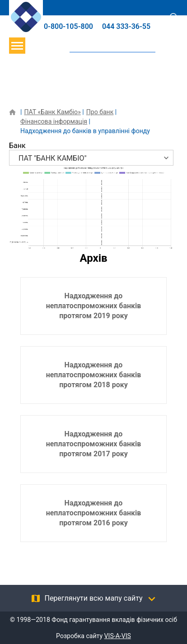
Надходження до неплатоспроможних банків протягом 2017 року (94, 444)
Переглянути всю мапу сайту (93, 598)
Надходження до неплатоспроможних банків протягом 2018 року (94, 375)
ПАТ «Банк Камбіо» (52, 112)
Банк (17, 146)
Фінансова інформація (54, 121)
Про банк (100, 112)
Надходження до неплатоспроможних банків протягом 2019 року (94, 306)
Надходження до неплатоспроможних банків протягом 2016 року (94, 513)
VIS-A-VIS (118, 636)
